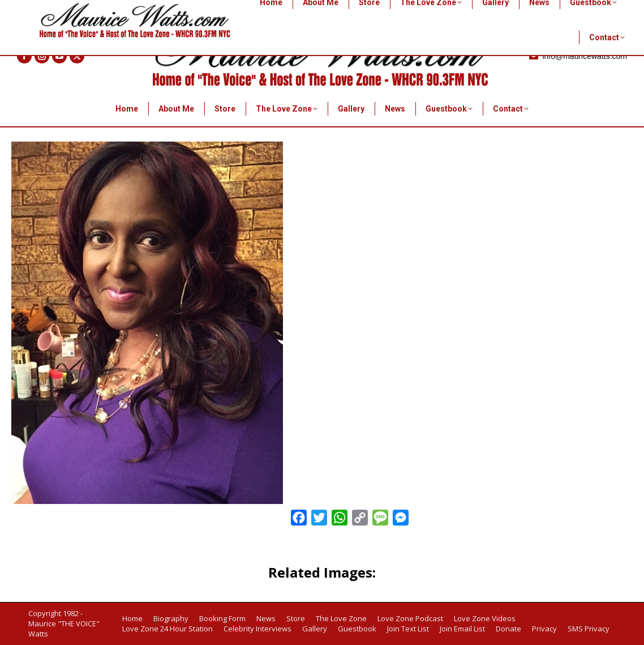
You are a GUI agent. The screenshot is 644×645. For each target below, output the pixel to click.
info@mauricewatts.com (578, 56)
